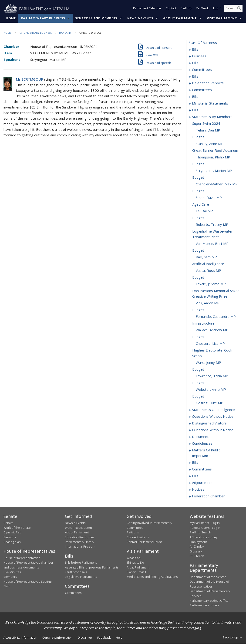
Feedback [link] (104, 637)
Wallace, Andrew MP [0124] (212, 330)
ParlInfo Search (200, 532)
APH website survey (204, 537)
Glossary (196, 551)
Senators (10, 537)
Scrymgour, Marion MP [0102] (214, 171)
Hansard (65, 33)
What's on (134, 558)
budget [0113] (198, 250)
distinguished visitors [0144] (209, 423)
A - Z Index (197, 547)
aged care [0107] (201, 204)
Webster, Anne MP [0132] (211, 390)
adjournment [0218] (202, 483)
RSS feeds (197, 556)
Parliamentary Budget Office (209, 601)
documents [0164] (201, 437)
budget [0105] (198, 191)
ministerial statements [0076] (210, 103)
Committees (73, 593)
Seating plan (12, 542)
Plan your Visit (136, 572)
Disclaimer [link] (85, 637)
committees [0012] (202, 70)
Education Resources (80, 537)
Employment (198, 542)
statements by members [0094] (212, 117)
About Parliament (180, 18)
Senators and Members (96, 18)
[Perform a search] (239, 9)
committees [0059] (202, 90)
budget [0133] (198, 396)
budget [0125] (198, 337)
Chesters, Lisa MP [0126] (210, 344)
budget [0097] (198, 137)
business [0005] (199, 56)
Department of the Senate (208, 577)
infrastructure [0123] (203, 323)
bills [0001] (195, 49)
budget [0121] (198, 310)
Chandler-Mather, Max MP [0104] (217, 184)
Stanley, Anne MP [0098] (210, 144)
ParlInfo (186, 9)
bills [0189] (195, 463)
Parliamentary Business (43, 18)
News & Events (140, 18)
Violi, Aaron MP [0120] (208, 303)
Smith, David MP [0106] (209, 198)
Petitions (133, 532)
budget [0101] (198, 164)
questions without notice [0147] (213, 430)
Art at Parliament (138, 567)
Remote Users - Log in (205, 528)
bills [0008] (195, 63)
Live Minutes (12, 572)
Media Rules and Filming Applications (152, 577)
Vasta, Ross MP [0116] (208, 271)
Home (11, 18)
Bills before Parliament (81, 563)
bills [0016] (195, 76)
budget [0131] (198, 383)
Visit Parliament (222, 18)
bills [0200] (195, 476)
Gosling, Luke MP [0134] (209, 403)
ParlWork (202, 9)
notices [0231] (198, 490)
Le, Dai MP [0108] (204, 211)
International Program (80, 547)
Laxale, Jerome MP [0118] (211, 284)
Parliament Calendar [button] (147, 9)
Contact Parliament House (145, 542)
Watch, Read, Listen (78, 528)
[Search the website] (233, 9)
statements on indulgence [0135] (213, 410)
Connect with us (138, 537)
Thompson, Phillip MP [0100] (213, 157)
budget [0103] (198, 177)
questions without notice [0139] (213, 417)
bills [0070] (195, 97)
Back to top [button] (233, 637)
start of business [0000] (203, 43)
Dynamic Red (12, 532)
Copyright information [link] (57, 637)
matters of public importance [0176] (206, 453)
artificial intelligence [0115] (208, 264)
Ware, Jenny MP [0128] (208, 363)
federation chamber (208, 496)
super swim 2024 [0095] (206, 124)
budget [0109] (198, 218)
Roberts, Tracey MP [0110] (212, 225)
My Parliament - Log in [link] (205, 523)
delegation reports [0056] (208, 83)
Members (10, 577)
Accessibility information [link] (20, 637)
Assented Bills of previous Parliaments (92, 567)
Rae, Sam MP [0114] (206, 257)
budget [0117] (198, 277)
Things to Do (135, 563)
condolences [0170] (202, 444)
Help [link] (119, 637)
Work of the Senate (17, 528)
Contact (171, 9)
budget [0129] (198, 369)
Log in (217, 9)
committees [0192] (202, 469)
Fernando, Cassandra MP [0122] (216, 317)
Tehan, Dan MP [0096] (208, 130)
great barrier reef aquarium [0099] (215, 151)
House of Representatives (22, 558)
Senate (8, 523)
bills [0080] (195, 110)
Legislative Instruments (81, 577)
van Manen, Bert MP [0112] (212, 244)
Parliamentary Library (79, 542)
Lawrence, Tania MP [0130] (212, 376)
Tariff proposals (76, 572)
